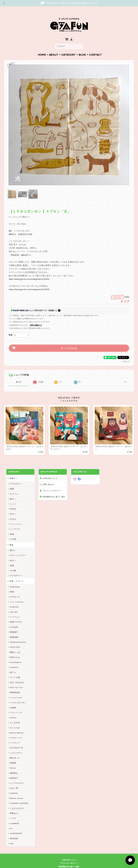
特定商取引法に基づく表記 (54, 491)
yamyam (14, 787)
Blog (82, 49)
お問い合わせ (48, 478)
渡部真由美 (15, 686)
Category (69, 49)
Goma (13, 762)
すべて (19, 376)
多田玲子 (14, 772)
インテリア (15, 523)
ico (11, 822)
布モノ (13, 508)
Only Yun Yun (16, 681)
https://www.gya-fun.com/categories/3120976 (29, 283)
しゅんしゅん (16, 691)
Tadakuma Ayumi (18, 636)
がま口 (13, 513)
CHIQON (14, 621)
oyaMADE (15, 817)
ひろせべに (15, 591)
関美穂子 (14, 626)
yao (12, 837)
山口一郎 (14, 782)
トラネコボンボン (18, 696)
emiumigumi (16, 656)
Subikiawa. (15, 581)
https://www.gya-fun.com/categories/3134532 (29, 273)
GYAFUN (14, 601)
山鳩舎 (13, 701)
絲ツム (13, 666)
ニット (13, 498)
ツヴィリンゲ (16, 706)
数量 (11, 329)
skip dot (14, 606)
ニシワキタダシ (17, 777)
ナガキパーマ (16, 732)
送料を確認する (36, 319)
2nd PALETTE (17, 742)
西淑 (12, 586)
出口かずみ (15, 641)
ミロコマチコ (16, 747)
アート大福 (15, 671)
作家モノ (13, 472)
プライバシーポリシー (52, 484)
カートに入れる (69, 342)
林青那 (13, 757)
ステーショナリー (18, 549)
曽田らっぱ (15, 646)
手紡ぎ (13, 503)
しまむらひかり (17, 802)
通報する (126, 355)
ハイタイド (15, 737)
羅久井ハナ (15, 752)
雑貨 (12, 483)
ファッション (16, 518)
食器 (12, 528)
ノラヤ (13, 812)
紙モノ (13, 493)
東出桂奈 (14, 832)
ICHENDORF (16, 827)
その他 (13, 533)
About (54, 49)
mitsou (13, 711)
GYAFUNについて (50, 472)
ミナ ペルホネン (17, 596)
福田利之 (14, 767)
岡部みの (14, 807)
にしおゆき (15, 716)
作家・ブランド (16, 575)
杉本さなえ (15, 651)
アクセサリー (16, 478)
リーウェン (15, 611)
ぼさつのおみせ (17, 676)
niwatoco (14, 661)
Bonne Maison (17, 727)
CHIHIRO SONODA (19, 797)
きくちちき (15, 722)
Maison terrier (17, 792)
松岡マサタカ (16, 616)
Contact (95, 49)
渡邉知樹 (14, 631)
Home (42, 49)
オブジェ (14, 488)
